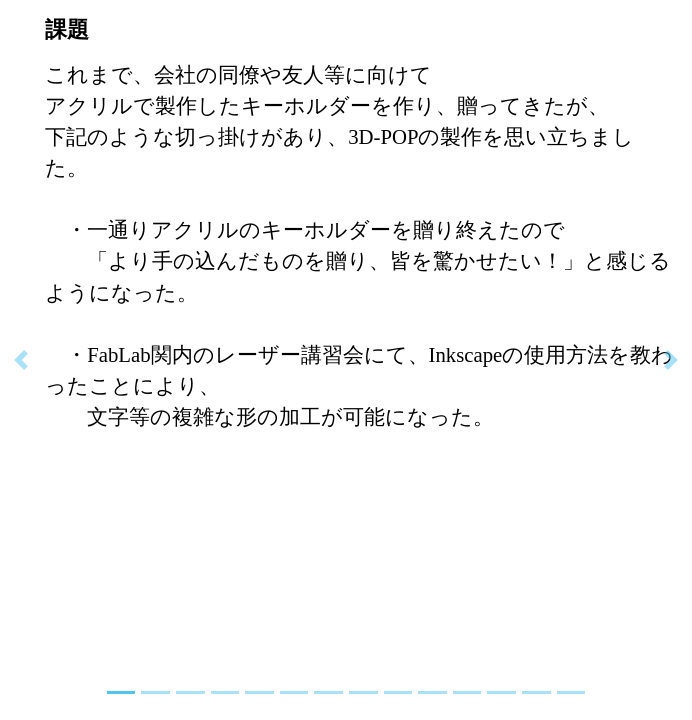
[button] (21, 360)
